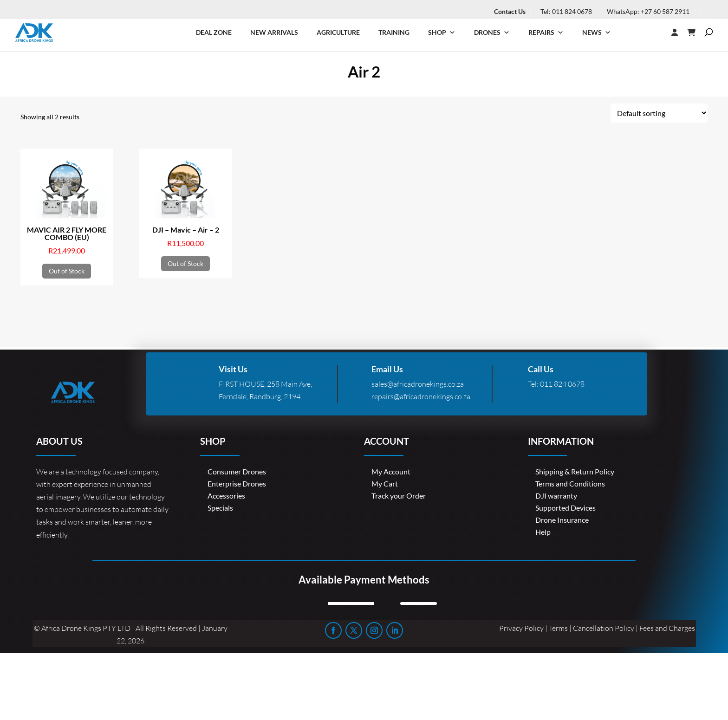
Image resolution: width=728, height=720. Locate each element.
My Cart (385, 483)
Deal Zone (214, 32)
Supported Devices (565, 508)
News (597, 32)
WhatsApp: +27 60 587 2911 (648, 11)
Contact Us (510, 11)
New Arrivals (274, 32)
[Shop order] (659, 113)
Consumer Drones (237, 471)
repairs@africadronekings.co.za (421, 396)
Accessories (226, 496)
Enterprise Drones (237, 483)
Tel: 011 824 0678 (566, 11)
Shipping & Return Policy (575, 471)
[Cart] (696, 32)
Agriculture (338, 32)
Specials (220, 508)
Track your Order (399, 496)
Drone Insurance (562, 520)
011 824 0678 (562, 384)
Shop (442, 32)
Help (543, 532)
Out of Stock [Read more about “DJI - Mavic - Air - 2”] (185, 263)
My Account (391, 471)
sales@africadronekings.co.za (418, 384)
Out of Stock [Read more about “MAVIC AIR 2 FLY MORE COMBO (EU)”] (67, 271)
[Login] (656, 32)
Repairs (546, 32)
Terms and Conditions (570, 483)
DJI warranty (556, 496)
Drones (492, 32)
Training (394, 32)
